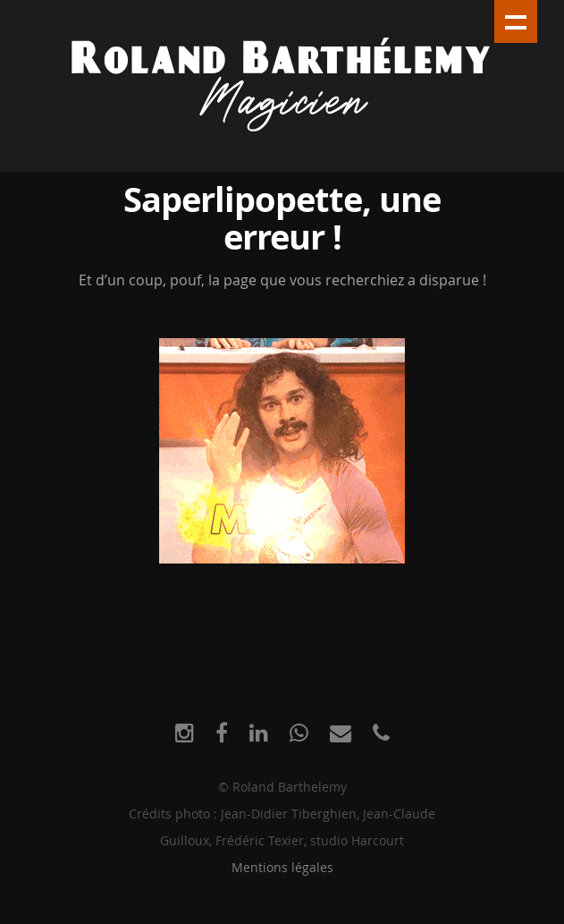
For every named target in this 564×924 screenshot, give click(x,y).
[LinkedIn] (259, 733)
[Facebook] (222, 733)
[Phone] (381, 733)
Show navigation (516, 21)
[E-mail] (341, 733)
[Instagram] (185, 733)
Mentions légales (282, 867)
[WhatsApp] (299, 733)
